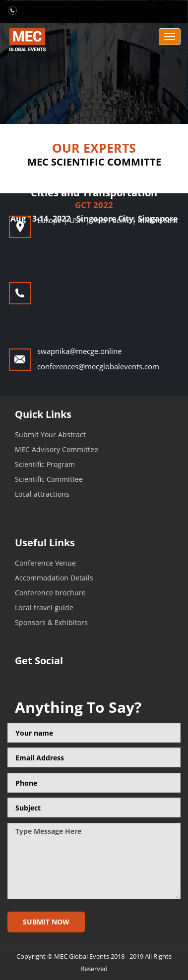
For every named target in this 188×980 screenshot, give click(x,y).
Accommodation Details (54, 578)
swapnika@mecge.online (79, 351)
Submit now (46, 922)
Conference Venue (45, 563)
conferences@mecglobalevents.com (98, 366)
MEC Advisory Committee (57, 449)
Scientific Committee (49, 479)
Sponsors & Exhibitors (51, 622)
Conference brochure (50, 593)
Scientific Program (45, 464)
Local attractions (42, 494)
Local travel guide (44, 607)
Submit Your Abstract (50, 434)
